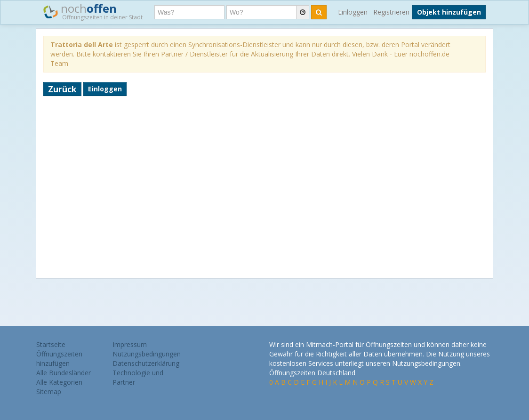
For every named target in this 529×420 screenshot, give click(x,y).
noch (93, 11)
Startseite (51, 344)
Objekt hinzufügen (449, 12)
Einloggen (353, 12)
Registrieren (391, 12)
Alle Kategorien (59, 382)
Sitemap (49, 392)
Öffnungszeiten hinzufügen (59, 359)
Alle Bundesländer (64, 373)
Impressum (130, 344)
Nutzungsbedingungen (147, 354)
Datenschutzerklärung (146, 363)
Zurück (62, 89)
